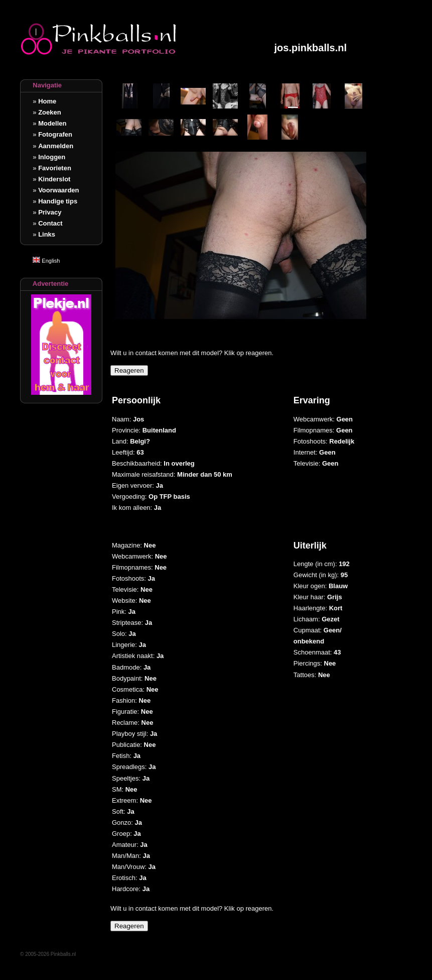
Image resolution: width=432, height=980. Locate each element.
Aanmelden (56, 146)
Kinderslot (54, 179)
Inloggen (52, 157)
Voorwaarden (58, 190)
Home (47, 101)
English (46, 261)
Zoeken (50, 112)
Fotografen (55, 134)
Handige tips (58, 201)
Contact (50, 223)
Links (47, 234)
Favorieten (55, 168)
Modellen (52, 123)
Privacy (50, 212)
